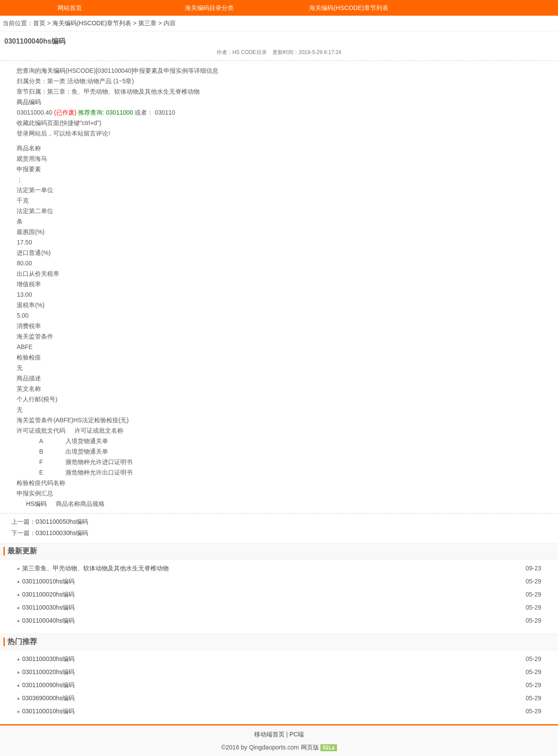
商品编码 (29, 102)
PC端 (297, 734)
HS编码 (36, 504)
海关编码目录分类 (209, 8)
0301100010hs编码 (49, 581)
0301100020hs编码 (49, 594)
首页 (39, 23)
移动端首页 (269, 734)
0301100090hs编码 (49, 685)
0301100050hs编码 (62, 522)
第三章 (147, 23)
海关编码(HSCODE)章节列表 (349, 8)
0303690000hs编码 (49, 698)
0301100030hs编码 (62, 533)
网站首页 (70, 8)
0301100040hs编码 (49, 620)
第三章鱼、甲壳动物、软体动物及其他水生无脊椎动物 (95, 568)
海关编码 (53, 71)
